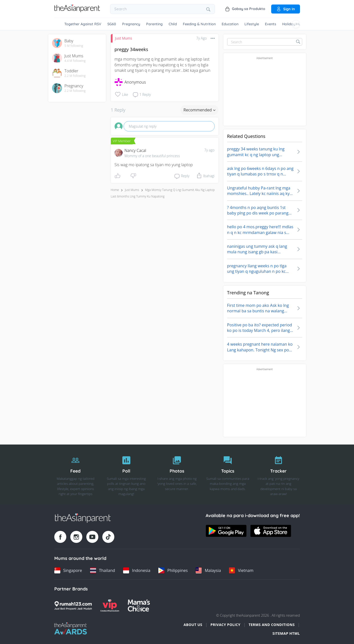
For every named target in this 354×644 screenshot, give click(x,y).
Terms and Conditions (272, 625)
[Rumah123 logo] (73, 605)
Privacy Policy (225, 625)
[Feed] (76, 475)
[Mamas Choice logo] (139, 605)
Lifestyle (252, 24)
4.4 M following (75, 61)
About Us (193, 625)
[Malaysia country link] (208, 570)
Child (173, 24)
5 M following (74, 46)
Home (115, 190)
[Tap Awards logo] (71, 628)
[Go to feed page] (77, 11)
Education (230, 24)
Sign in (286, 9)
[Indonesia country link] (137, 570)
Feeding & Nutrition (199, 24)
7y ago (210, 150)
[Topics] (228, 475)
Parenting (154, 24)
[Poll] (126, 475)
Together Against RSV (83, 24)
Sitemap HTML (286, 633)
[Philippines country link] (173, 570)
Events (271, 24)
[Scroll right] (296, 24)
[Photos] (177, 475)
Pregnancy (131, 24)
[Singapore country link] (68, 570)
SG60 (112, 24)
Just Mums (124, 38)
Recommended (199, 110)
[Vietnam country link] (241, 570)
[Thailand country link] (103, 570)
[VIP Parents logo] (110, 605)
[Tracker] (279, 475)
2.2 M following (75, 76)
